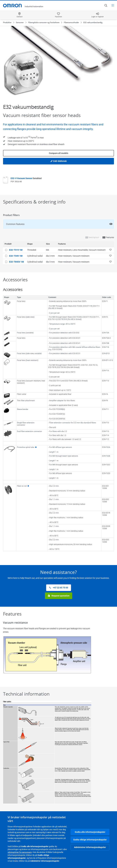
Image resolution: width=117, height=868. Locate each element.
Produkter (7, 23)
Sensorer (20, 23)
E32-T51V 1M (16, 250)
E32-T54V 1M (16, 256)
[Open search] (106, 5)
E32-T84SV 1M (16, 262)
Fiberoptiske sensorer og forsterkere (44, 23)
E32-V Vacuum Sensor (26, 178)
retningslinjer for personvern (20, 852)
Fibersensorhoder (71, 23)
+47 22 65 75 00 (59, 588)
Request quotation (59, 596)
